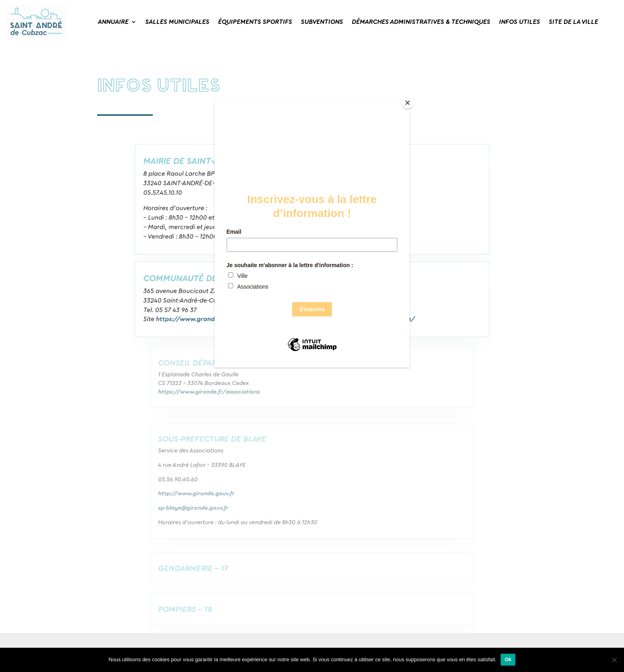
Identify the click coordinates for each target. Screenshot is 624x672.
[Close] (408, 103)
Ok (508, 659)
